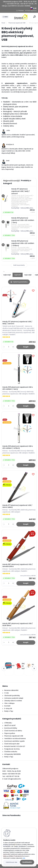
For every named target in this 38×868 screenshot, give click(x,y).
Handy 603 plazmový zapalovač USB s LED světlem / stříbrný (18, 447)
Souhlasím (27, 862)
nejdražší (18, 275)
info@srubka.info (14, 779)
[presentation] (4, 669)
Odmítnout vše (11, 862)
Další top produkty (19, 265)
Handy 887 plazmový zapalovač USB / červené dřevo (18, 565)
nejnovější (28, 275)
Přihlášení (21, 11)
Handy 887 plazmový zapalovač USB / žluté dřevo (18, 625)
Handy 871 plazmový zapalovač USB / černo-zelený (17, 506)
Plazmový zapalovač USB (17, 23)
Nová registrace (32, 11)
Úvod (3, 23)
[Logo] (21, 17)
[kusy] (9, 347)
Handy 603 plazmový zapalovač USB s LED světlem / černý (18, 388)
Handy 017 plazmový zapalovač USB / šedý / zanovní (17, 323)
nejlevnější (7, 275)
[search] (35, 17)
